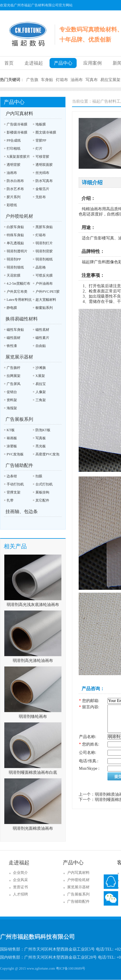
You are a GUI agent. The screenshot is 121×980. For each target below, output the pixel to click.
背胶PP (41, 140)
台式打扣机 (44, 484)
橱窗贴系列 (44, 308)
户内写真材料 (19, 113)
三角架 (41, 400)
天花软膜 (14, 275)
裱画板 (12, 438)
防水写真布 (44, 181)
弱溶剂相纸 (44, 259)
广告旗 (32, 80)
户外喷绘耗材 (19, 216)
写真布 (92, 80)
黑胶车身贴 (44, 227)
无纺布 (41, 197)
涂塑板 (12, 446)
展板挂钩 (42, 492)
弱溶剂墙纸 (15, 267)
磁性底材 (42, 330)
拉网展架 (14, 376)
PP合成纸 (14, 140)
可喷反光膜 (44, 275)
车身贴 (47, 80)
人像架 (41, 392)
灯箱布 (62, 80)
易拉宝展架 (110, 80)
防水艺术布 (15, 189)
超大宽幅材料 (46, 300)
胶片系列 (14, 197)
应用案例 (92, 63)
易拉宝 (41, 384)
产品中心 (63, 63)
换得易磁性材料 (22, 319)
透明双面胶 (44, 165)
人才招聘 (20, 894)
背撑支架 (14, 492)
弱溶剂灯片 (44, 243)
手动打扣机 (15, 484)
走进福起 (34, 63)
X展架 (40, 376)
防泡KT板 (43, 430)
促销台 (12, 392)
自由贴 (41, 346)
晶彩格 (41, 267)
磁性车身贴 (15, 330)
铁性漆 (12, 346)
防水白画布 (15, 181)
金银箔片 (42, 189)
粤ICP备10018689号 (71, 968)
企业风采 (20, 880)
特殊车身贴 (15, 235)
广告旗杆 (14, 368)
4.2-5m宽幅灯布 (18, 284)
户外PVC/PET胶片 (46, 293)
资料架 (12, 400)
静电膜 (12, 308)
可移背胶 (42, 157)
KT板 (11, 430)
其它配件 (42, 500)
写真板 (41, 438)
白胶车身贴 (15, 227)
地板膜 (41, 124)
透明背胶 (14, 165)
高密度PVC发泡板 (46, 455)
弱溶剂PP (14, 259)
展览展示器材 (19, 357)
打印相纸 (14, 149)
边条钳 (12, 476)
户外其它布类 (17, 292)
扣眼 (39, 476)
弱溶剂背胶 (44, 251)
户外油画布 (44, 284)
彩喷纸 (12, 205)
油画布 (77, 80)
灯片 (39, 149)
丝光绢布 (42, 173)
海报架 (12, 408)
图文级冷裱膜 (46, 132)
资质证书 (20, 887)
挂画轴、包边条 (22, 511)
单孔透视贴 (15, 243)
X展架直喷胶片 (18, 157)
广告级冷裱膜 (17, 124)
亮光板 (41, 446)
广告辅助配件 (19, 465)
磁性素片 (42, 338)
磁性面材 (14, 338)
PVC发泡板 (15, 454)
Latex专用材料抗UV (18, 301)
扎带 (10, 500)
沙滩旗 (41, 368)
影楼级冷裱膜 (17, 132)
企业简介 (20, 873)
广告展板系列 (19, 419)
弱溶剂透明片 (17, 251)
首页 (9, 63)
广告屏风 (14, 384)
